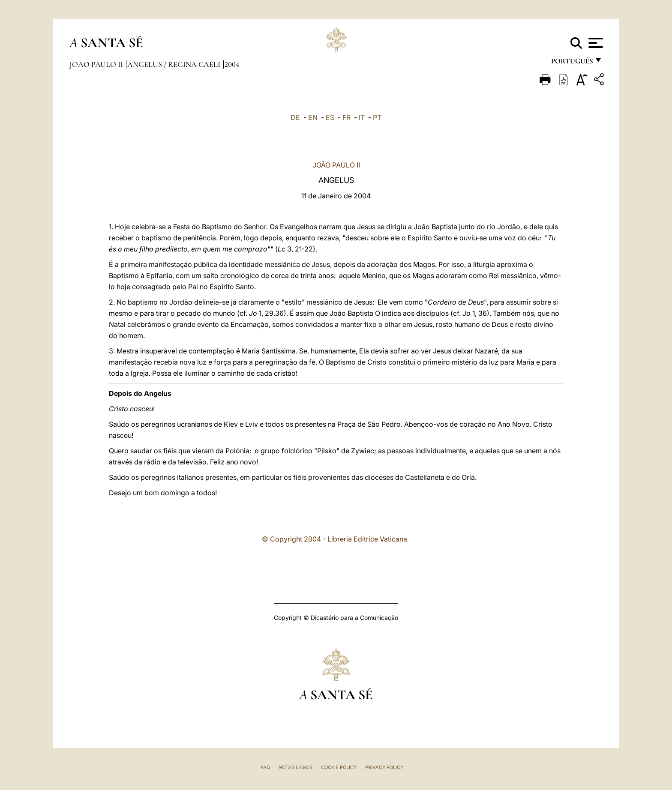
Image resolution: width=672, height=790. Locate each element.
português (572, 63)
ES (330, 117)
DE (295, 117)
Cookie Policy (339, 767)
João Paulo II (97, 64)
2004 (232, 64)
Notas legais (295, 767)
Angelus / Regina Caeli (175, 64)
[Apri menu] (595, 43)
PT (377, 117)
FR (346, 117)
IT (362, 117)
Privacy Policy (384, 767)
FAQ (265, 767)
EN (313, 117)
